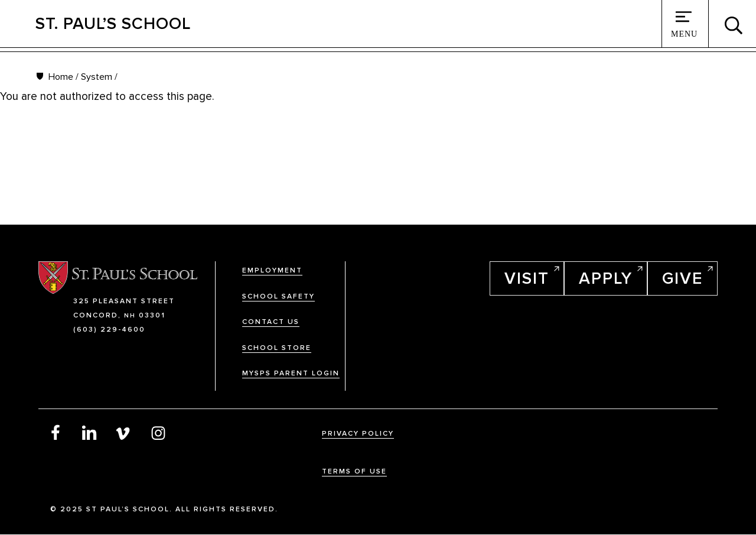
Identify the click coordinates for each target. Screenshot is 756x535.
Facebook (56, 432)
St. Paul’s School (113, 24)
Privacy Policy (358, 434)
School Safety (278, 296)
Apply (606, 278)
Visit (527, 278)
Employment (272, 270)
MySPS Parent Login (291, 373)
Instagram (158, 432)
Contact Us (271, 322)
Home (61, 77)
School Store (277, 348)
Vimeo (124, 432)
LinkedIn (90, 432)
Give (682, 278)
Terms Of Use (354, 471)
